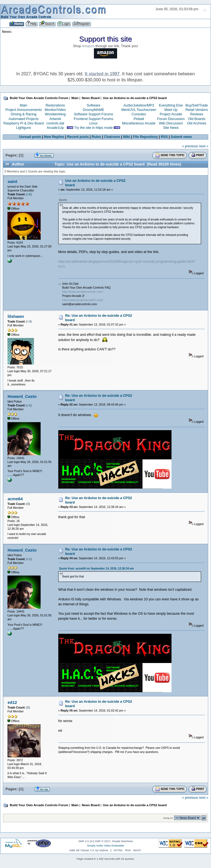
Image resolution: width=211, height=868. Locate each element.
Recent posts (78, 137)
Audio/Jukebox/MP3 (139, 105)
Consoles (139, 114)
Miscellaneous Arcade (139, 123)
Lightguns (23, 128)
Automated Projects (24, 119)
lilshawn (16, 316)
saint (12, 181)
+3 (29, 321)
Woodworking (55, 114)
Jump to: (168, 818)
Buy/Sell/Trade (197, 105)
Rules (96, 137)
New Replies (54, 137)
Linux (94, 123)
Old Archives (197, 123)
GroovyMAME (94, 110)
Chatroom (112, 137)
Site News (171, 128)
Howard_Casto (22, 396)
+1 (29, 405)
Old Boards (197, 119)
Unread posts (30, 137)
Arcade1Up (55, 128)
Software (93, 105)
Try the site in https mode (94, 128)
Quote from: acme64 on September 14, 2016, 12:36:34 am (97, 569)
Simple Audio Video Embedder (106, 846)
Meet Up (171, 110)
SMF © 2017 (103, 841)
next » (204, 146)
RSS (164, 137)
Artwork (55, 119)
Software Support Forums (94, 114)
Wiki (127, 137)
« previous (190, 146)
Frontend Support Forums (93, 119)
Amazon (88, 46)
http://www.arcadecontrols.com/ (82, 292)
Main (24, 105)
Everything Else (171, 105)
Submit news (181, 137)
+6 (29, 194)
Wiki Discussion (171, 123)
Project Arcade (171, 114)
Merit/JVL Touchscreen (139, 110)
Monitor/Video (55, 110)
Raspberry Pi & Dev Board (23, 123)
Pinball (139, 119)
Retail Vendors (197, 110)
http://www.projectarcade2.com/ (83, 300)
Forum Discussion (171, 119)
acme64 (15, 499)
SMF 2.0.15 (86, 841)
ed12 (12, 702)
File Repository (145, 137)
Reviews (197, 114)
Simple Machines (122, 841)
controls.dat (55, 123)
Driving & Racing (24, 114)
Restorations (55, 105)
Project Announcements (23, 110)
